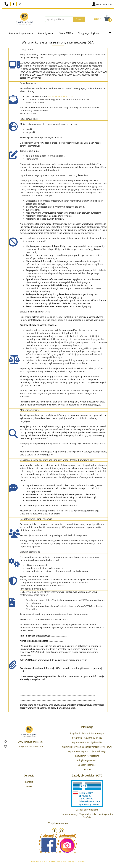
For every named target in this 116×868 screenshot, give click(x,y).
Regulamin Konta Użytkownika (87, 742)
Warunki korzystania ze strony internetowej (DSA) (87, 747)
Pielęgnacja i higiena (89, 33)
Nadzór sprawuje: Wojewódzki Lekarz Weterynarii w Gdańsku (87, 816)
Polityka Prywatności (87, 760)
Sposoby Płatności (87, 765)
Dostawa (87, 769)
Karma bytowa (46, 33)
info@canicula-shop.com (60, 96)
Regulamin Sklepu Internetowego (87, 733)
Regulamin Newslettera (87, 756)
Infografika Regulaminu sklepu (87, 738)
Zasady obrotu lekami (87, 810)
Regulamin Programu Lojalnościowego (87, 751)
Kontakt (29, 782)
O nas (29, 786)
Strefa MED (66, 33)
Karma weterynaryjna (21, 33)
